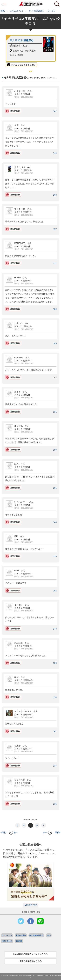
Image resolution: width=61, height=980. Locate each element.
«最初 (3, 833)
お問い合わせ (7, 941)
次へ (47, 833)
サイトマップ (7, 935)
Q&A (49, 935)
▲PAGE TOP (31, 905)
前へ (14, 833)
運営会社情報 (21, 935)
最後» (58, 833)
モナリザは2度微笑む (22, 40)
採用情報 (19, 941)
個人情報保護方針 (36, 935)
